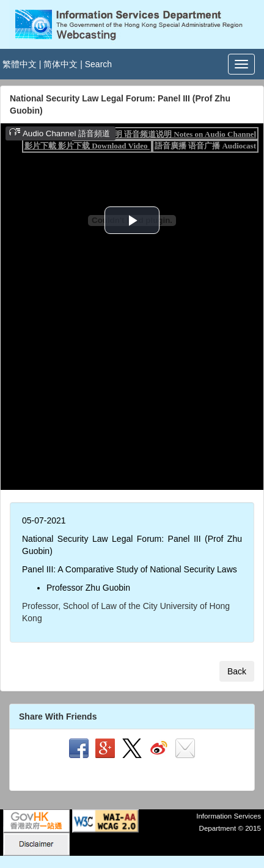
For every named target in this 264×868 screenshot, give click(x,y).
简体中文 (61, 64)
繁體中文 (20, 64)
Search (98, 64)
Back (237, 671)
